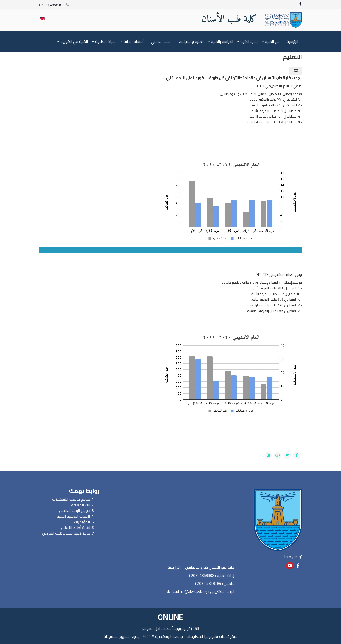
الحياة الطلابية (106, 41)
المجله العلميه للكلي (75, 516)
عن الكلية (272, 41)
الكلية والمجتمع (191, 41)
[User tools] (295, 71)
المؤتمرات (82, 522)
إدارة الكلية (249, 41)
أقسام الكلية (134, 41)
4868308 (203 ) (52, 5)
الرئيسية (293, 41)
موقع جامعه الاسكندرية (71, 499)
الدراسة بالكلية (222, 41)
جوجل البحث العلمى (75, 510)
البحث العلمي (161, 41)
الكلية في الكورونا (74, 41)
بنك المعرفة (81, 505)
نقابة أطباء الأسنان (76, 528)
